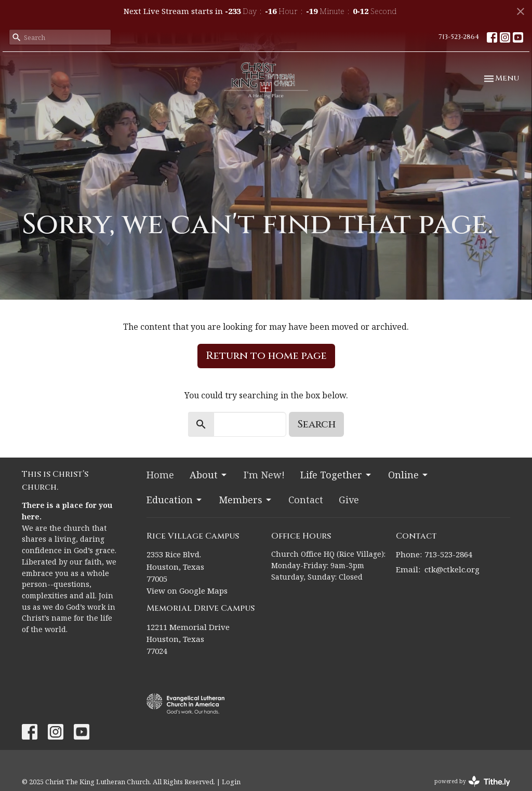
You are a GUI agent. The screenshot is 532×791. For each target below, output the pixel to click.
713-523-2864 (459, 37)
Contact (306, 500)
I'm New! (264, 475)
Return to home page (266, 356)
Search (316, 424)
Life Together (336, 475)
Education (175, 500)
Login (231, 782)
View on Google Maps (187, 591)
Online (409, 475)
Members (246, 500)
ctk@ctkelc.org (452, 569)
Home (160, 475)
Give (349, 500)
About (209, 475)
